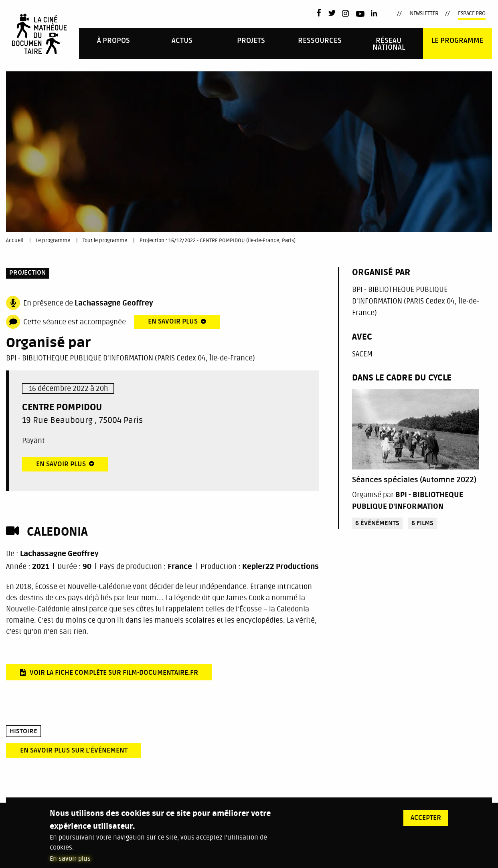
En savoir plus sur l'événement (74, 751)
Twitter (332, 14)
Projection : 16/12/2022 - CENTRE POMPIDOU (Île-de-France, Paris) (218, 241)
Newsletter (424, 13)
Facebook (321, 13)
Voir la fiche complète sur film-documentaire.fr (114, 673)
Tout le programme (105, 241)
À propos (113, 41)
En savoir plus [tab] (173, 322)
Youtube (360, 15)
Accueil (15, 241)
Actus (182, 41)
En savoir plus (70, 862)
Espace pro (472, 13)
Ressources (320, 41)
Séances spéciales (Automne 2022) (414, 480)
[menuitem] (113, 44)
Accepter (426, 821)
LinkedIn (375, 14)
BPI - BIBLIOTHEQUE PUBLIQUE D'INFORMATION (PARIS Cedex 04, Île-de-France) (131, 358)
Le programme (458, 41)
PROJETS (251, 41)
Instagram (346, 13)
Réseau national (389, 44)
